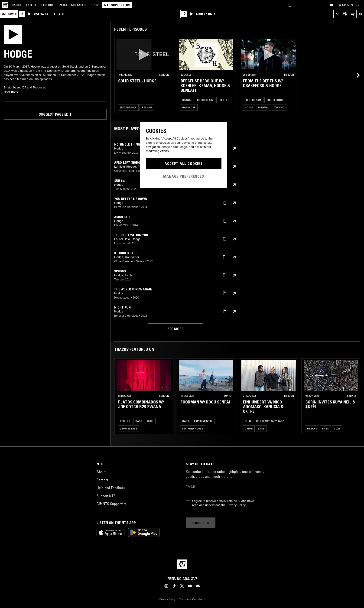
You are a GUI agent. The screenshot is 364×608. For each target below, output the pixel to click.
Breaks (312, 428)
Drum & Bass (128, 428)
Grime (249, 428)
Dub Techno (275, 100)
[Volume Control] (360, 14)
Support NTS (106, 496)
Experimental (203, 421)
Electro (224, 100)
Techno (147, 107)
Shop (95, 5)
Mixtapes (72, 5)
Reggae (187, 100)
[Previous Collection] (355, 396)
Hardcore (189, 107)
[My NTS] (345, 5)
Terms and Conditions (192, 599)
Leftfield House (193, 428)
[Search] (289, 5)
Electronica (128, 107)
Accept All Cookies (184, 163)
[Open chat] (331, 5)
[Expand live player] (337, 14)
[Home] (5, 5)
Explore (47, 5)
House (249, 107)
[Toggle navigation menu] (358, 5)
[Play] (13, 34)
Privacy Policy (236, 505)
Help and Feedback (111, 488)
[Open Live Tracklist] (353, 14)
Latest (31, 5)
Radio (16, 5)
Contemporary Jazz (270, 421)
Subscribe (201, 523)
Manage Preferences (184, 176)
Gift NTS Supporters (111, 504)
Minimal (263, 107)
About (101, 472)
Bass (139, 421)
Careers (102, 480)
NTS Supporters (117, 5)
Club (150, 421)
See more (175, 329)
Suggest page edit (55, 114)
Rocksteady (205, 100)
